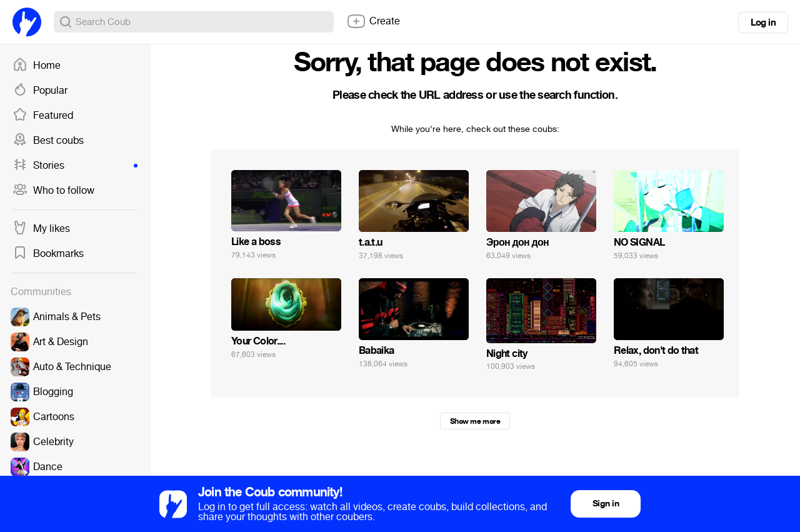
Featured (43, 116)
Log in (763, 23)
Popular (40, 91)
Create (373, 21)
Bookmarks (48, 254)
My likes (41, 229)
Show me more (475, 421)
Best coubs (48, 141)
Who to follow (53, 191)
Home (37, 66)
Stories (75, 166)
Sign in (606, 504)
